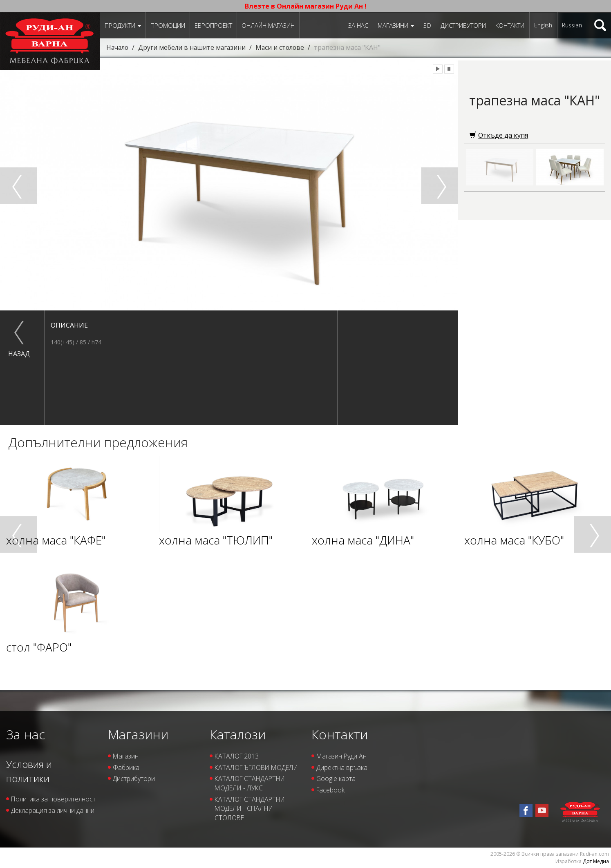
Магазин (126, 756)
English (543, 25)
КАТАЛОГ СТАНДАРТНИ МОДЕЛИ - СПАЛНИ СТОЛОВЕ (251, 818)
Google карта (336, 779)
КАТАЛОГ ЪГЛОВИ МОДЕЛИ (244, 772)
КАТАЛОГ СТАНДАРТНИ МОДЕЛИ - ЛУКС (251, 793)
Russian (572, 25)
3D (427, 25)
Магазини (396, 25)
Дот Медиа (596, 861)
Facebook (331, 790)
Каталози (238, 734)
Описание (69, 325)
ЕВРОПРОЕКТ (213, 25)
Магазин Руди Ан (342, 756)
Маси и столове (284, 47)
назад (19, 354)
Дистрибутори (463, 25)
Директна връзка (342, 768)
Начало (118, 47)
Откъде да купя (499, 135)
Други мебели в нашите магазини (194, 47)
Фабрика (126, 768)
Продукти (123, 25)
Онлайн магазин (268, 25)
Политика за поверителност (34, 804)
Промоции (168, 25)
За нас (358, 25)
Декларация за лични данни (53, 820)
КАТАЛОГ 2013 (237, 756)
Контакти (510, 25)
